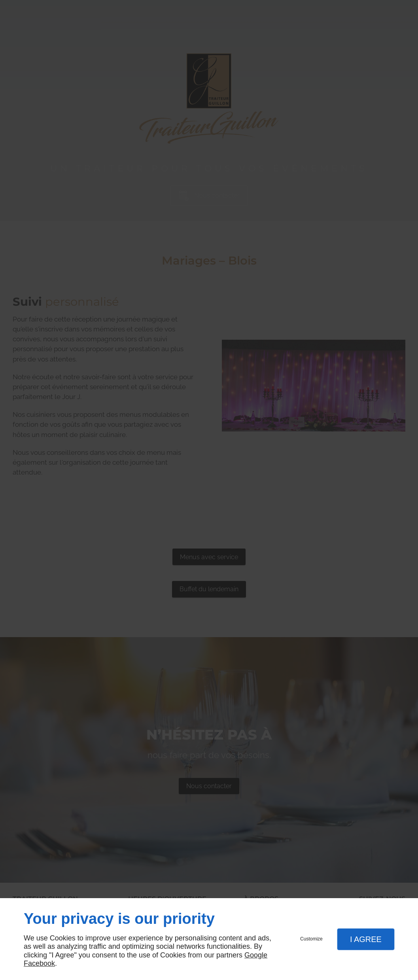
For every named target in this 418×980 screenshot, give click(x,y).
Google (256, 955)
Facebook (39, 963)
